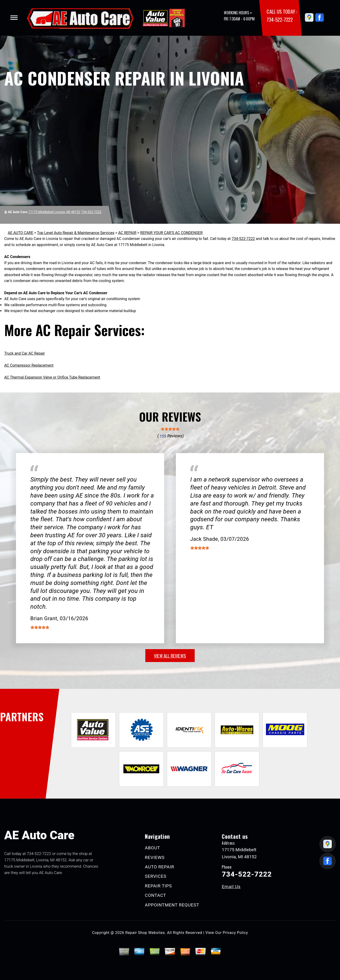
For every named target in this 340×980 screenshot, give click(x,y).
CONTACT (155, 895)
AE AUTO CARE (20, 233)
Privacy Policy (235, 933)
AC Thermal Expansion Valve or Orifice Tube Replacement (52, 377)
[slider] (170, 429)
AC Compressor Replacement (29, 365)
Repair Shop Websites (145, 933)
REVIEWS (155, 857)
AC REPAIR (127, 233)
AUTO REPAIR (159, 867)
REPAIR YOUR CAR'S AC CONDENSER (171, 233)
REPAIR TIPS (158, 886)
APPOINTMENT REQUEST (172, 905)
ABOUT (152, 848)
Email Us (231, 887)
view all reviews (170, 655)
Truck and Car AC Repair (25, 353)
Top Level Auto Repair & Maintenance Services (76, 233)
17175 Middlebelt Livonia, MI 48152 (54, 212)
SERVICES (156, 876)
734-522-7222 (280, 19)
